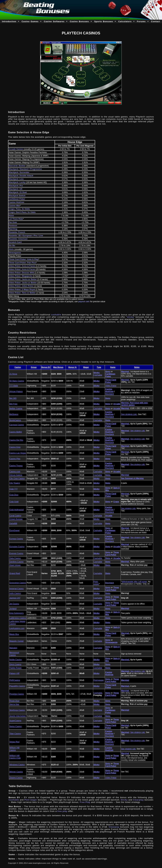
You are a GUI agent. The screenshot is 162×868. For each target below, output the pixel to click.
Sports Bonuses (104, 21)
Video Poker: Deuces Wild (21, 273)
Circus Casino (16, 475)
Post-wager (96, 583)
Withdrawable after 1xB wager (134, 582)
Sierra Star (14, 704)
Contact (156, 21)
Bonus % (72, 367)
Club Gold (14, 502)
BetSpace (14, 414)
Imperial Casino (16, 589)
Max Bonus (58, 367)
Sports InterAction (17, 716)
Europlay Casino (17, 547)
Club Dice (14, 495)
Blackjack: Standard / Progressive (25, 169)
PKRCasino (15, 680)
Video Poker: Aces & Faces (22, 266)
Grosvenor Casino (18, 583)
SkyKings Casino (17, 710)
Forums (141, 21)
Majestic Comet (16, 641)
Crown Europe (16, 519)
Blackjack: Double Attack (21, 176)
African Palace (16, 391)
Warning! (125, 372)
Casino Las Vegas (18, 453)
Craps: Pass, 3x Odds (19, 209)
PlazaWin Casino (17, 686)
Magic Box (14, 634)
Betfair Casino (16, 408)
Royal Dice (14, 701)
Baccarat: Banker (17, 166)
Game (113, 367)
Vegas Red (14, 742)
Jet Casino (14, 604)
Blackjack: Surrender (19, 172)
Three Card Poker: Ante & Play (24, 259)
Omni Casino (15, 664)
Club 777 (13, 489)
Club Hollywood (16, 510)
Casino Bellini (16, 432)
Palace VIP (14, 673)
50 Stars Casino (17, 381)
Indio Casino (15, 593)
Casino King (15, 447)
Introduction (9, 21)
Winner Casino (16, 772)
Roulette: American (18, 239)
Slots (11, 249)
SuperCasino (15, 721)
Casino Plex (15, 459)
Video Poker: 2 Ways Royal (22, 289)
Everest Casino (16, 553)
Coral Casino (15, 516)
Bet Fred (13, 404)
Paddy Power (15, 668)
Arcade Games (16, 149)
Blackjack (110, 394)
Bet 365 (13, 398)
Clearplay (138, 800)
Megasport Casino (14, 654)
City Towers (15, 483)
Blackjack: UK (16, 189)
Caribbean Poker (17, 199)
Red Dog (13, 229)
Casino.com (15, 471)
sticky (130, 317)
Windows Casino (17, 765)
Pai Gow (13, 222)
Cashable (98, 375)
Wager (86, 367)
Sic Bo (12, 246)
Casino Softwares (54, 21)
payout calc (84, 301)
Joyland (13, 609)
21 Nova (13, 374)
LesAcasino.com (17, 628)
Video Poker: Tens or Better (22, 293)
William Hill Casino (14, 749)
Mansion (13, 648)
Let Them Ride (16, 219)
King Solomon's (16, 613)
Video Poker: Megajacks (20, 276)
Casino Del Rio (16, 440)
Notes (137, 367)
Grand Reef (15, 573)
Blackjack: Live (16, 179)
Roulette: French (17, 232)
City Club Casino (17, 478)
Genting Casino (16, 562)
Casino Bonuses (79, 21)
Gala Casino (15, 558)
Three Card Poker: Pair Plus (22, 263)
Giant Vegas (15, 565)
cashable (56, 315)
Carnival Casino (17, 425)
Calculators (125, 21)
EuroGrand (14, 530)
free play (62, 811)
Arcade (117, 404)
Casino (18, 367)
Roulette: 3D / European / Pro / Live (26, 236)
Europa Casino (16, 539)
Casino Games (30, 21)
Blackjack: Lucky (17, 182)
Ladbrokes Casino (18, 618)
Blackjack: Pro (16, 186)
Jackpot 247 (15, 598)
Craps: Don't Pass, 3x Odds (22, 212)
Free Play (85, 802)
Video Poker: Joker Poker (21, 286)
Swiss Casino (16, 726)
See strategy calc (129, 414)
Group (34, 367)
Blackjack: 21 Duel (18, 192)
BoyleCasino (15, 420)
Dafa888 (13, 523)
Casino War (14, 206)
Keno (11, 216)
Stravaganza (15, 253)
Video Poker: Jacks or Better (23, 279)
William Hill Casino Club (15, 757)
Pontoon (13, 226)
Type (99, 367)
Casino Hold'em (109, 390)
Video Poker (111, 386)
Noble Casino (16, 660)
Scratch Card (15, 242)
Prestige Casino (17, 694)
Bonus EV (46, 367)
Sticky (97, 373)
